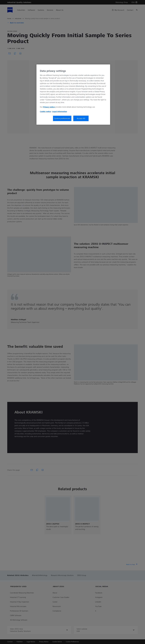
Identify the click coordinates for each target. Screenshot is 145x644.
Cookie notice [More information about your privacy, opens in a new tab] (46, 111)
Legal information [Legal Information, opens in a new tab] (60, 111)
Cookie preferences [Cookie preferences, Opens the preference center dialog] (62, 118)
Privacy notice (49, 107)
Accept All (81, 118)
